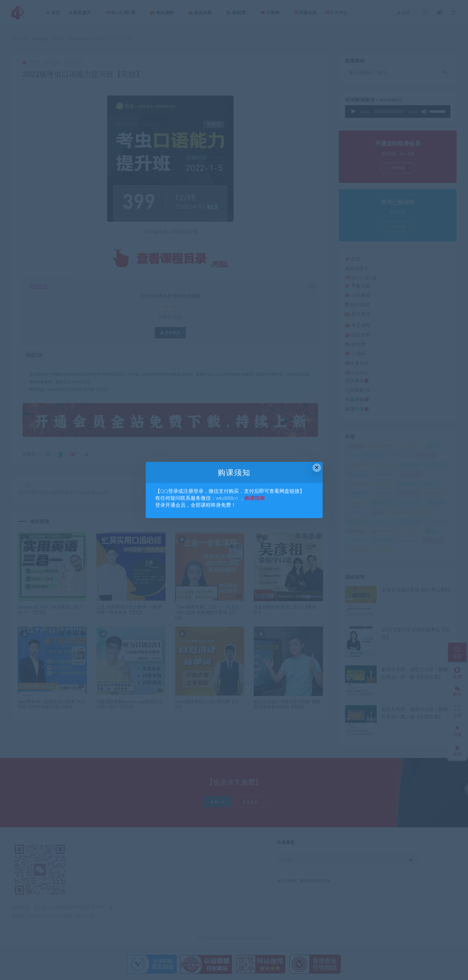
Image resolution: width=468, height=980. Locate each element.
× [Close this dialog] (317, 467)
